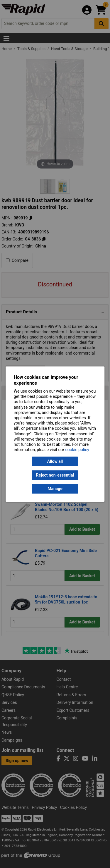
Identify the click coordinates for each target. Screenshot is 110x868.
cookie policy (77, 450)
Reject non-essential (55, 475)
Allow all (55, 461)
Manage (55, 489)
